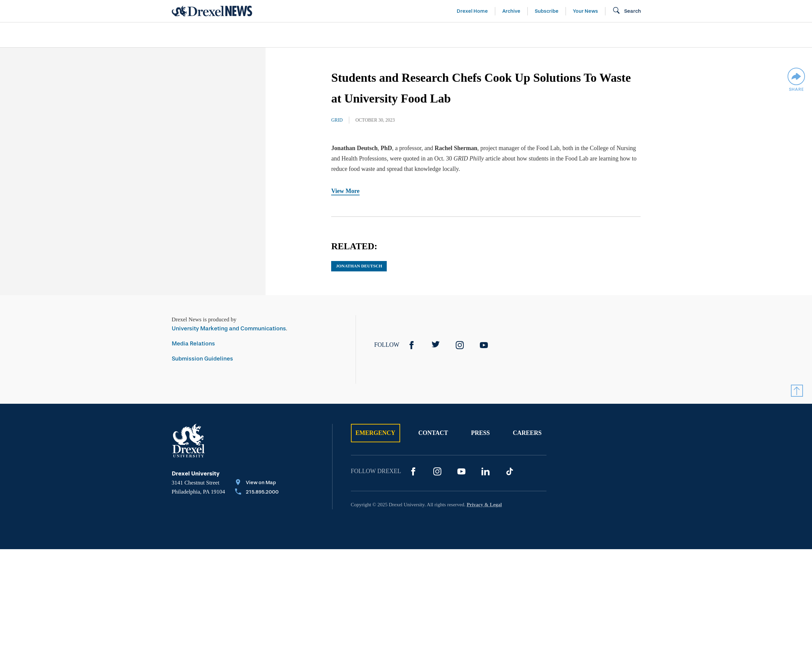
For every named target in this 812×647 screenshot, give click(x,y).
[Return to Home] (212, 11)
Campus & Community (655, 35)
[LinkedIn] (486, 471)
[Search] (627, 11)
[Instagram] (460, 345)
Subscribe (547, 11)
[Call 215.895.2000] (257, 493)
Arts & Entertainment (210, 35)
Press (481, 433)
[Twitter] (436, 345)
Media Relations (193, 344)
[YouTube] (484, 345)
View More (345, 191)
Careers (527, 433)
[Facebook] (412, 345)
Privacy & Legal (484, 505)
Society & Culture (566, 35)
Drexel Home (472, 11)
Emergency (376, 433)
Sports (723, 35)
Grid (337, 120)
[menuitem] (210, 35)
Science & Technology (308, 35)
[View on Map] (257, 483)
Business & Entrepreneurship (418, 35)
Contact (433, 433)
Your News (585, 11)
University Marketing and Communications (229, 329)
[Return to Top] (797, 391)
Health (501, 35)
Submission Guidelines (202, 359)
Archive (511, 11)
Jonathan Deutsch (359, 266)
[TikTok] (510, 471)
